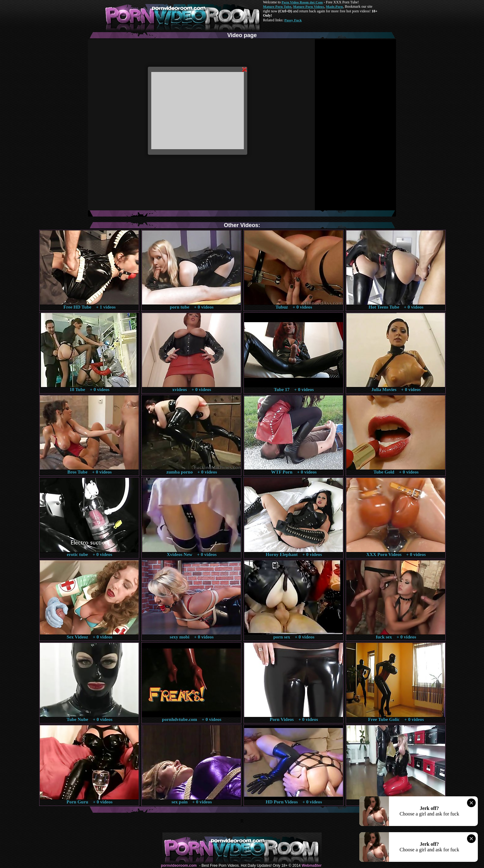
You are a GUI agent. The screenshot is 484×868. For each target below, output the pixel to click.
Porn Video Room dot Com (302, 2)
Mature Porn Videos (309, 6)
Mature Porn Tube (277, 6)
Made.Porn (334, 6)
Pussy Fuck (293, 20)
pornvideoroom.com (179, 866)
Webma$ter (311, 866)
